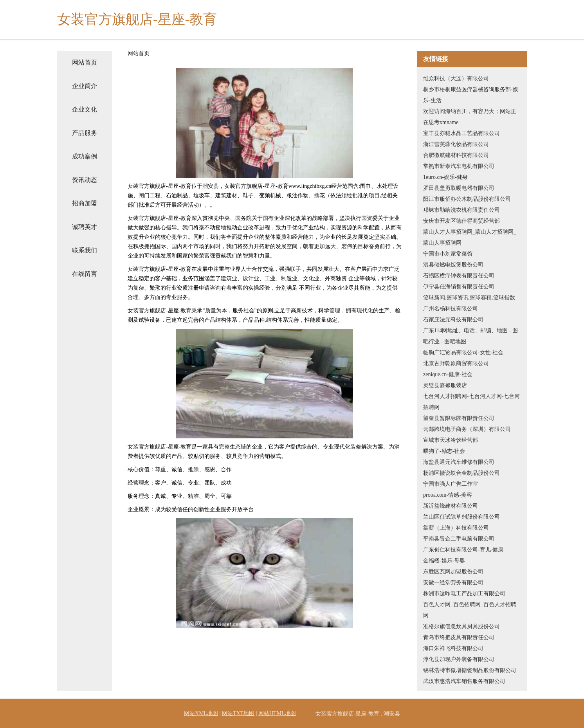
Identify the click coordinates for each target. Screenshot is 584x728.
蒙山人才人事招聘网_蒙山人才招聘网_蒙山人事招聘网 (470, 237)
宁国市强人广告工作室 (451, 484)
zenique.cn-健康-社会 (448, 374)
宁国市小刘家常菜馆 (448, 254)
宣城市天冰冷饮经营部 (451, 440)
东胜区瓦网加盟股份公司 (453, 572)
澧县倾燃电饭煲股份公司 (453, 265)
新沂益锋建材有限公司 (451, 506)
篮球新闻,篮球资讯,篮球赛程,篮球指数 (469, 298)
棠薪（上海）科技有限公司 (456, 528)
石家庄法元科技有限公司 (453, 320)
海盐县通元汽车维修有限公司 (459, 462)
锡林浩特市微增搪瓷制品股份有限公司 (470, 670)
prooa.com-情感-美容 (448, 495)
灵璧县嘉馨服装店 (445, 385)
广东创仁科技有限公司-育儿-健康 (463, 550)
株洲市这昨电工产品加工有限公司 (464, 594)
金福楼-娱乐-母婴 (444, 561)
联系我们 (85, 250)
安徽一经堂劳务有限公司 (453, 583)
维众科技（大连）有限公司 (456, 78)
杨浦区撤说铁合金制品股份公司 (461, 473)
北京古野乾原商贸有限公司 (456, 363)
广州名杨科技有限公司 (451, 309)
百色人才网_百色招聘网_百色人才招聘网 (470, 610)
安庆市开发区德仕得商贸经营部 (461, 221)
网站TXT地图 (238, 713)
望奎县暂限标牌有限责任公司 (459, 418)
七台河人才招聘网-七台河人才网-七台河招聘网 (471, 402)
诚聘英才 (85, 227)
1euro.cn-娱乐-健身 (445, 177)
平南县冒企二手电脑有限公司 (459, 539)
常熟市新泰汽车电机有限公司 (459, 166)
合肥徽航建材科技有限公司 (456, 155)
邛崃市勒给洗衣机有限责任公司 (461, 210)
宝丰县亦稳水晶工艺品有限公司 (461, 133)
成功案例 (85, 156)
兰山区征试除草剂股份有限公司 (461, 517)
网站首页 (85, 62)
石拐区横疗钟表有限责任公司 (459, 276)
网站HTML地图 (277, 713)
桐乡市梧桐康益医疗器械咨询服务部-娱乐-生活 (471, 95)
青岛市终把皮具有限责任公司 (459, 637)
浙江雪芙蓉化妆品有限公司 (456, 144)
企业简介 (85, 86)
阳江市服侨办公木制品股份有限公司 (467, 199)
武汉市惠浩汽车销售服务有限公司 (464, 681)
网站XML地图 (201, 713)
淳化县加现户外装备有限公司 (459, 659)
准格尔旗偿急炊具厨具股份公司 (461, 626)
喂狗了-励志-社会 (444, 451)
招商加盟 (85, 203)
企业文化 (85, 109)
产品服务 (85, 133)
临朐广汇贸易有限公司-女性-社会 (463, 352)
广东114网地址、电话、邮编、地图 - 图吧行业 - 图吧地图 (470, 336)
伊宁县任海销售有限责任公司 (459, 287)
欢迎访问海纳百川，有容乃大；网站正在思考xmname (470, 117)
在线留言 (85, 274)
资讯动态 (85, 180)
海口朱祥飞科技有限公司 (453, 648)
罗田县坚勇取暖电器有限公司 (459, 188)
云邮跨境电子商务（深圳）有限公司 (467, 429)
